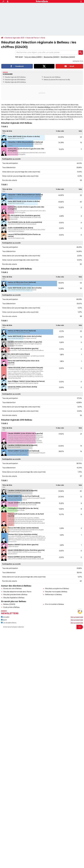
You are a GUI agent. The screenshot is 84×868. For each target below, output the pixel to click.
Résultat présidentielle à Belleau (15, 595)
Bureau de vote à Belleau (12, 589)
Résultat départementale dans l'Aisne (17, 592)
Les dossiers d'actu (9, 623)
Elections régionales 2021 (15, 38)
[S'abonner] (42, 627)
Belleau (46, 80)
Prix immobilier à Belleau (55, 604)
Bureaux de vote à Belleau (52, 77)
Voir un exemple (77, 617)
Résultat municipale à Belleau (56, 592)
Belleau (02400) (9, 604)
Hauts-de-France (33, 38)
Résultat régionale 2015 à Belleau (15, 80)
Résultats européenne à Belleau (57, 589)
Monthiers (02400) (68, 57)
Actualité (5, 617)
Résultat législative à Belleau (14, 598)
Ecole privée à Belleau (11, 607)
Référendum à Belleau (53, 595)
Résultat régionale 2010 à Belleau (15, 82)
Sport (4, 620)
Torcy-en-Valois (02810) (33, 57)
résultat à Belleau (44, 107)
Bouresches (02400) (51, 57)
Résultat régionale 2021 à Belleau (15, 77)
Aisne (43, 38)
